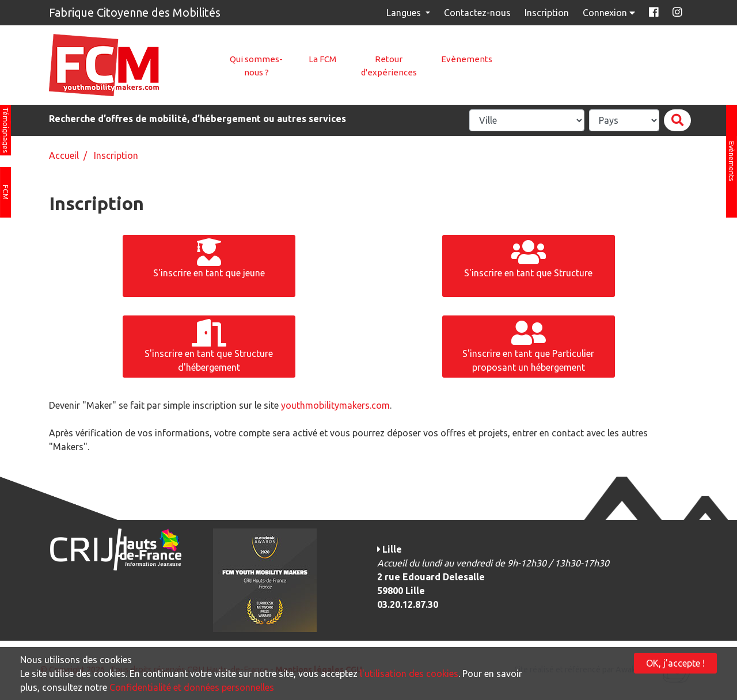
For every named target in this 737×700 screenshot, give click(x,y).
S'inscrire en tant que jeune (209, 258)
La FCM (322, 59)
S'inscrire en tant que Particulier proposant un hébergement (528, 346)
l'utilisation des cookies (409, 674)
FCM (6, 192)
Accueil (64, 155)
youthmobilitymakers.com (335, 405)
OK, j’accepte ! (675, 663)
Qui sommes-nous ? (256, 66)
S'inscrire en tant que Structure (528, 258)
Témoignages (6, 130)
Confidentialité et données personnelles (192, 687)
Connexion (610, 13)
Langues (405, 13)
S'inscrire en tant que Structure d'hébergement (209, 346)
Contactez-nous (477, 13)
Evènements (467, 59)
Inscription (547, 13)
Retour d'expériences (389, 66)
